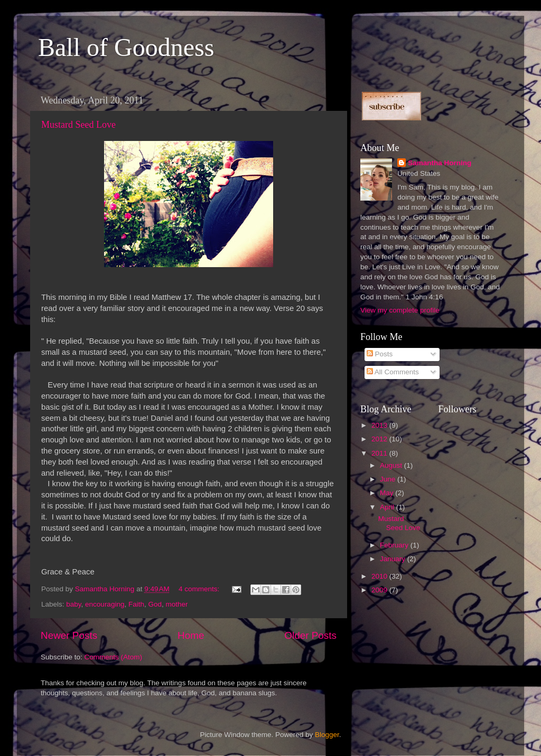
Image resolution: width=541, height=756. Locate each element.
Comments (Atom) (114, 657)
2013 (380, 425)
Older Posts (310, 635)
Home (191, 635)
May (388, 493)
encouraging (105, 604)
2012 (380, 439)
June (389, 479)
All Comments (393, 372)
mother (177, 604)
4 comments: (200, 589)
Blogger (327, 735)
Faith (136, 604)
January (394, 559)
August (392, 465)
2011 (380, 453)
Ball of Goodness (126, 47)
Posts (380, 354)
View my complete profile (400, 310)
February (395, 545)
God (155, 604)
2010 (380, 576)
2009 (380, 590)
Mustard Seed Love (78, 125)
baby (73, 604)
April (388, 507)
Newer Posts (69, 635)
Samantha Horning (440, 163)
